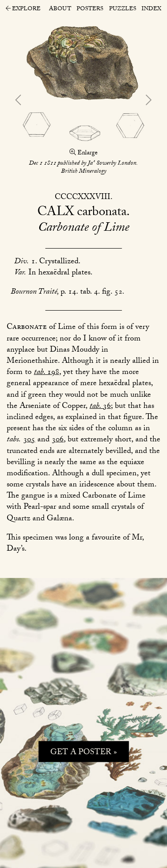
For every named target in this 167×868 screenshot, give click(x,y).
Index (151, 9)
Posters (90, 9)
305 (29, 440)
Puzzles (123, 9)
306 (58, 440)
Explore (23, 10)
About (60, 9)
